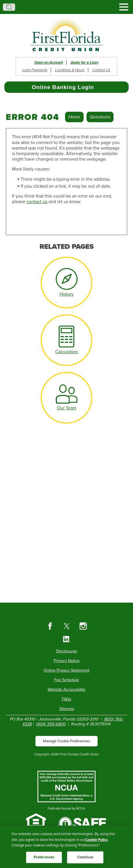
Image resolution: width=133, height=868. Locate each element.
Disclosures (67, 651)
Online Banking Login (63, 87)
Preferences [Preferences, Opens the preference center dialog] (44, 861)
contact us (37, 202)
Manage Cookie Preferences (66, 741)
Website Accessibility (66, 689)
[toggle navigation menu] (121, 7)
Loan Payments (35, 70)
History (67, 294)
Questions (100, 117)
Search (9, 7)
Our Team (67, 408)
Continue (85, 861)
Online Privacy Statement (66, 670)
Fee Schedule (66, 680)
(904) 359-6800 (51, 724)
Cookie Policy (97, 843)
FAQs (67, 699)
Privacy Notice (67, 661)
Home (74, 117)
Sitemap (67, 709)
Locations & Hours (70, 70)
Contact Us (101, 70)
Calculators (66, 352)
